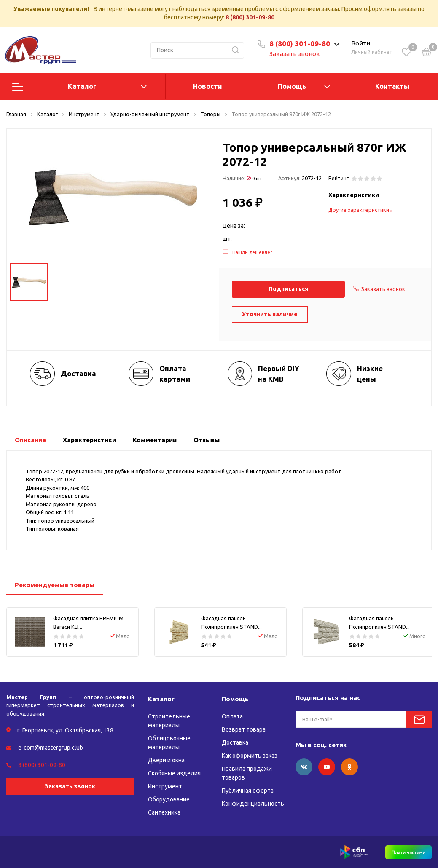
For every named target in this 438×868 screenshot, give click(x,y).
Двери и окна (166, 760)
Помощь (292, 86)
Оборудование (169, 799)
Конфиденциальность (253, 804)
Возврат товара (244, 729)
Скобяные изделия (174, 773)
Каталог (82, 86)
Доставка (235, 742)
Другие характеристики (360, 210)
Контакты (392, 86)
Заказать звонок (295, 54)
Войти (361, 43)
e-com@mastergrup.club (51, 748)
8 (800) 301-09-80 (250, 17)
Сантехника (164, 812)
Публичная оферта (248, 791)
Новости (208, 86)
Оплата (232, 716)
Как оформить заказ (250, 756)
